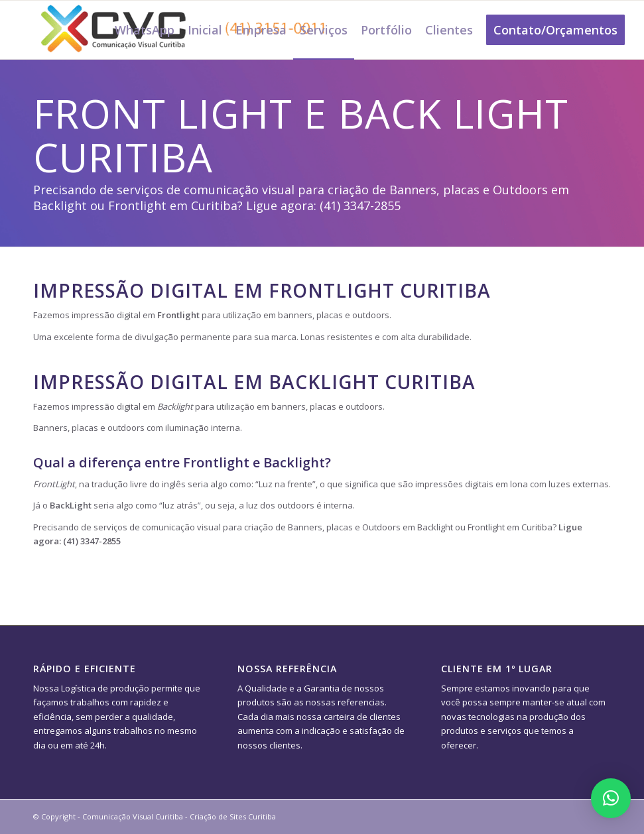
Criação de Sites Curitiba (233, 816)
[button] (611, 798)
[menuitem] (145, 30)
